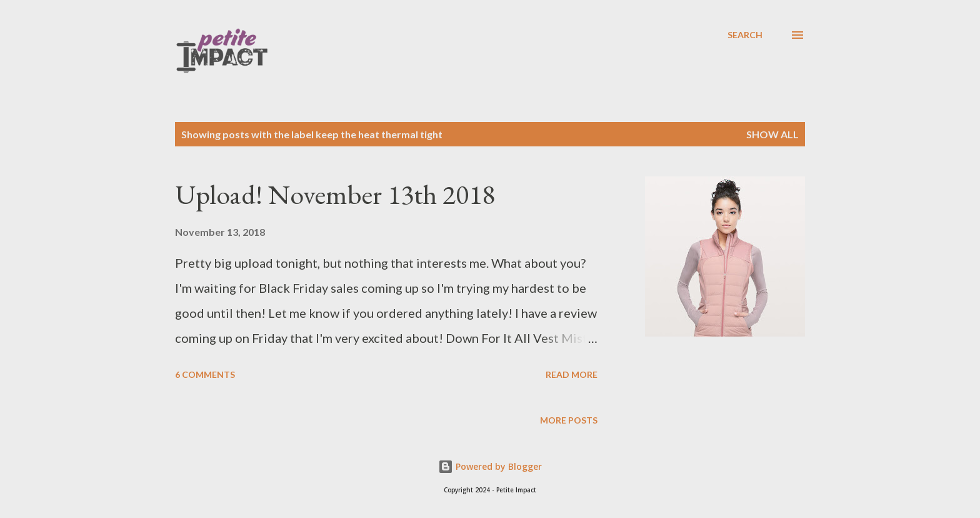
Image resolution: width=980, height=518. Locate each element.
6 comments (205, 374)
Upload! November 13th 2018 (335, 194)
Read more (572, 374)
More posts (569, 420)
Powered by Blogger (490, 466)
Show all (772, 134)
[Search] (745, 35)
